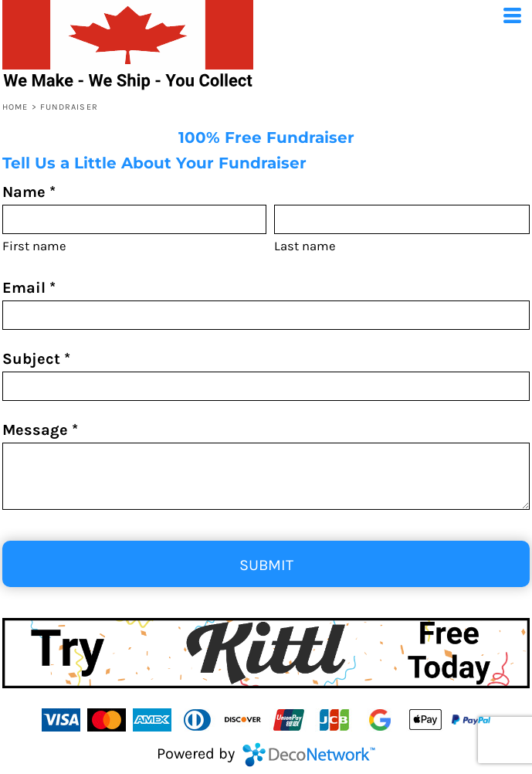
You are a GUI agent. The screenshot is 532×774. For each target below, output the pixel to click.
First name (34, 246)
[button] (266, 653)
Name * (29, 192)
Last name (305, 246)
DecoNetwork (309, 755)
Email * (29, 288)
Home (15, 107)
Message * (40, 430)
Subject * (36, 359)
